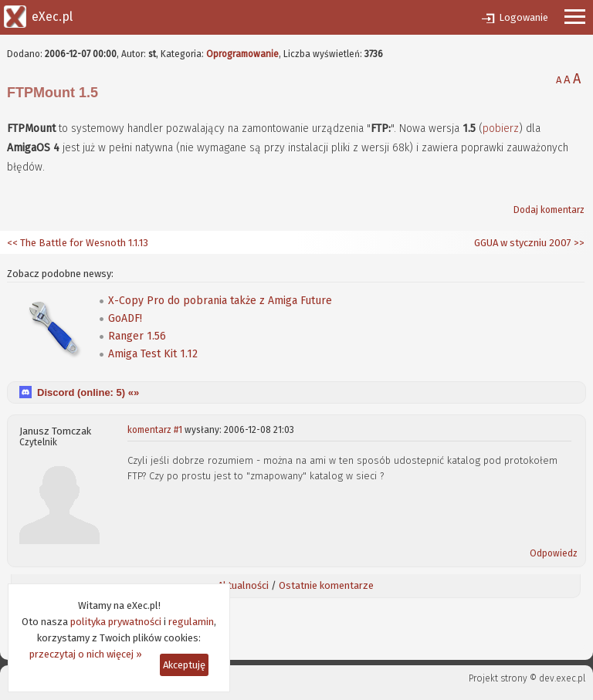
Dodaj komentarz (549, 210)
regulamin (191, 622)
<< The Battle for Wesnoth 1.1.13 (78, 243)
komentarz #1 (155, 430)
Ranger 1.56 (137, 336)
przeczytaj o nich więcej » (86, 654)
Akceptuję (184, 665)
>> (578, 243)
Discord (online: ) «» (88, 392)
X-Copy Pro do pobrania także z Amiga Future (220, 301)
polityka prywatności (116, 622)
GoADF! (125, 318)
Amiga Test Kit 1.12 (153, 354)
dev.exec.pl (562, 678)
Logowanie (524, 17)
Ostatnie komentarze (326, 585)
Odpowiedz (554, 553)
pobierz (501, 129)
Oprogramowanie (242, 54)
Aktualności (243, 585)
